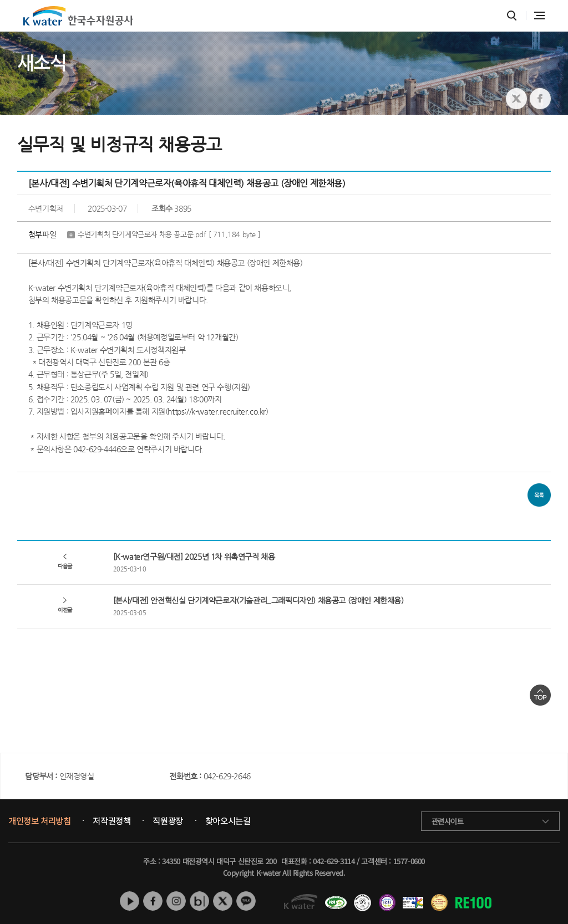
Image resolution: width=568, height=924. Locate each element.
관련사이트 (448, 821)
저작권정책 (111, 821)
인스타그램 (176, 901)
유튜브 (130, 901)
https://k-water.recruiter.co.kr (217, 411)
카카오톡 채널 (246, 901)
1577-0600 (409, 861)
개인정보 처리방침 (39, 821)
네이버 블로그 (199, 901)
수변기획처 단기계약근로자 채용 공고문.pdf (169, 235)
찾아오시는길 (228, 821)
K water (78, 16)
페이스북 (153, 901)
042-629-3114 (334, 861)
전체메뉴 (539, 16)
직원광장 (168, 821)
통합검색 (512, 16)
